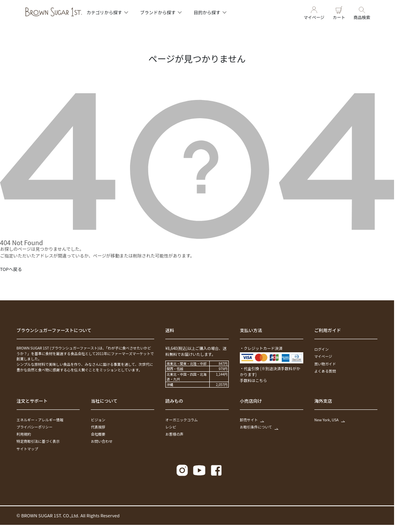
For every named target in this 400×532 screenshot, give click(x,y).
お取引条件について (259, 427)
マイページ (314, 12)
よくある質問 (325, 371)
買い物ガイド (325, 364)
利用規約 (24, 434)
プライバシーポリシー (35, 427)
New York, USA (329, 420)
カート (339, 12)
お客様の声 (174, 434)
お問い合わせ (102, 441)
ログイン (322, 349)
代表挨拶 (98, 427)
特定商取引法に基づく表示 (38, 441)
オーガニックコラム (182, 420)
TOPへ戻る (11, 269)
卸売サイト (252, 420)
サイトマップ (28, 449)
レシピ (171, 427)
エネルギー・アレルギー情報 (40, 420)
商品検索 (362, 12)
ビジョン (98, 420)
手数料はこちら (254, 380)
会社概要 (98, 434)
